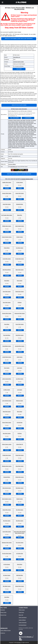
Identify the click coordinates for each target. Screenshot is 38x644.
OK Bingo (20, 433)
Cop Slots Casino (20, 248)
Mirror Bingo (20, 412)
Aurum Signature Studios (13, 122)
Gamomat (10, 128)
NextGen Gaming (12, 136)
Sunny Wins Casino (7, 532)
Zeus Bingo (7, 597)
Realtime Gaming (12, 142)
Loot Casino (20, 390)
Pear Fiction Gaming (28, 138)
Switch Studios (34, 145)
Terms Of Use (3, 615)
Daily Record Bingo (7, 270)
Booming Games (30, 123)
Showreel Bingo (7, 477)
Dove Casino (20, 281)
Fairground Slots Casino (20, 313)
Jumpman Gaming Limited (18, 62)
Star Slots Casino (7, 521)
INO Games (17, 130)
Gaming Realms (31, 126)
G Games (15, 128)
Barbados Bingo (20, 204)
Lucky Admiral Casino (7, 401)
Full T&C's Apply (15, 118)
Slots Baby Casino (20, 488)
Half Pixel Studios (15, 129)
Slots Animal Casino (7, 488)
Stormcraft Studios (27, 145)
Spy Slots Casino (20, 510)
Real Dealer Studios (23, 140)
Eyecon (21, 125)
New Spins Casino (7, 433)
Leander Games (11, 133)
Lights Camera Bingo (7, 379)
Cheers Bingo (7, 248)
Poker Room (21, 612)
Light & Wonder (18, 133)
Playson (10, 139)
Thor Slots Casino (20, 543)
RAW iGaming (16, 140)
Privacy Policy (3, 612)
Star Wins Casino (20, 521)
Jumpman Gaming (18, 132)
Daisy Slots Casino (20, 270)
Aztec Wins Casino (7, 204)
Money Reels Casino (7, 423)
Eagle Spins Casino (20, 292)
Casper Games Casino (7, 237)
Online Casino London (7, 444)
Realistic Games (30, 140)
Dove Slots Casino (7, 292)
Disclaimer (3, 610)
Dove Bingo (7, 281)
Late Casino (20, 368)
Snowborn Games (12, 145)
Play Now (19, 69)
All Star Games (20, 182)
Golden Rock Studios (29, 128)
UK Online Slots (20, 553)
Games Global (20, 126)
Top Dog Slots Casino (7, 553)
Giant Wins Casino (20, 335)
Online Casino (22, 610)
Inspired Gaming (23, 130)
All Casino (19, 642)
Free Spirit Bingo (7, 335)
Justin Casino (20, 357)
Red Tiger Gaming (29, 142)
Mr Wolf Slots (20, 423)
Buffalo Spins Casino (7, 226)
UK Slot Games (7, 564)
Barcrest (10, 123)
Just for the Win (25, 132)
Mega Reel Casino (7, 412)
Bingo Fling (20, 215)
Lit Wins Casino (7, 390)
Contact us (3, 633)
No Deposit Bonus (23, 625)
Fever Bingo (7, 324)
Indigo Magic (30, 129)
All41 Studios (23, 120)
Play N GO (34, 138)
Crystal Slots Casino (20, 259)
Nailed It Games (17, 135)
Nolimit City (18, 136)
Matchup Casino (20, 401)
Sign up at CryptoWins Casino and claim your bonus (19, 39)
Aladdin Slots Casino (7, 182)
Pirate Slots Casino (20, 455)
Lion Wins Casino (20, 379)
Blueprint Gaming (23, 123)
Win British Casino (7, 586)
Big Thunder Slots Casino (7, 215)
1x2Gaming (11, 120)
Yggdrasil (23, 147)
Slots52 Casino (20, 499)
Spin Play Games (19, 145)
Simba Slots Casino (20, 477)
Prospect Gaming (29, 139)
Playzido (17, 139)
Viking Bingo (20, 564)
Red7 (17, 142)
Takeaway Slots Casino (7, 543)
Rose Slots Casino (20, 466)
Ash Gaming (33, 120)
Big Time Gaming (15, 123)
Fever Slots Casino (20, 324)
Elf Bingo (20, 302)
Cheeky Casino (20, 237)
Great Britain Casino (7, 346)
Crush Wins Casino (7, 259)
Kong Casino (7, 368)
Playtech (14, 139)
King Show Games (32, 132)
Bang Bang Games (30, 122)
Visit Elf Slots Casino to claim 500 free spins (19, 174)
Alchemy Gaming (17, 120)
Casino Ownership (23, 623)
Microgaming (11, 135)
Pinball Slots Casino (7, 455)
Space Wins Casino (7, 510)
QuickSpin (10, 140)
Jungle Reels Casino (7, 357)
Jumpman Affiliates (12, 164)
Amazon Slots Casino (7, 193)
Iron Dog (29, 130)
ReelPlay (14, 143)
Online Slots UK (20, 444)
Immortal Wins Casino (20, 346)
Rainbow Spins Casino (7, 466)
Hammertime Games (23, 129)
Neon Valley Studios (25, 135)
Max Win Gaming (31, 133)
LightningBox (24, 133)
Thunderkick (11, 146)
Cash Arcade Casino (20, 226)
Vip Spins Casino (7, 575)
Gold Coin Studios (20, 128)
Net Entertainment (33, 135)
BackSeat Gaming (22, 122)
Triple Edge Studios (22, 146)
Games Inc (25, 126)
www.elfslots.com (17, 57)
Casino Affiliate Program (6, 630)
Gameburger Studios (12, 126)
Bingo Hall (21, 615)
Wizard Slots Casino (20, 586)
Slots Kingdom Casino (7, 499)
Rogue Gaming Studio (21, 143)
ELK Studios (16, 125)
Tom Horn (16, 146)
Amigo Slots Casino (20, 193)
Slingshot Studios (33, 143)
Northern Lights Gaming (25, 136)
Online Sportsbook (23, 617)
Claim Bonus (28, 118)
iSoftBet (32, 130)
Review (7, 188)
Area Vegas (28, 120)
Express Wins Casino (7, 313)
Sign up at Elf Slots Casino (19, 105)
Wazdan (28, 146)
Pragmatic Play (23, 139)
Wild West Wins (20, 575)
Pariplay (22, 138)
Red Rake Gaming (22, 142)
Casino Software (22, 620)
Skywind (27, 143)
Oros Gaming (17, 138)
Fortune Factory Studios (27, 125)
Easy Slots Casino (7, 302)
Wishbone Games (15, 147)
